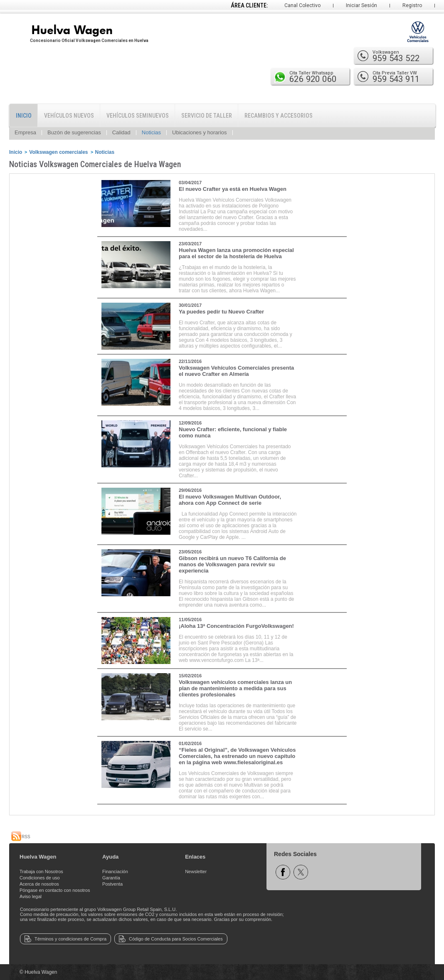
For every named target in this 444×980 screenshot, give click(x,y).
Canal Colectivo (302, 5)
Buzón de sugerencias (74, 132)
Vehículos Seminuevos (138, 116)
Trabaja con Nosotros (41, 871)
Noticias (151, 132)
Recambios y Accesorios (279, 116)
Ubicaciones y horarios (200, 132)
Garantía (111, 878)
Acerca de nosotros (39, 884)
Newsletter (196, 871)
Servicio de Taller (207, 116)
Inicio (24, 116)
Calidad (121, 132)
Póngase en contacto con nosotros (55, 890)
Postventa (112, 884)
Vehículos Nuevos (69, 116)
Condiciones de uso (40, 878)
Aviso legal (31, 896)
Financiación (115, 871)
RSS (21, 837)
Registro (412, 5)
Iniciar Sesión (361, 5)
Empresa (25, 132)
